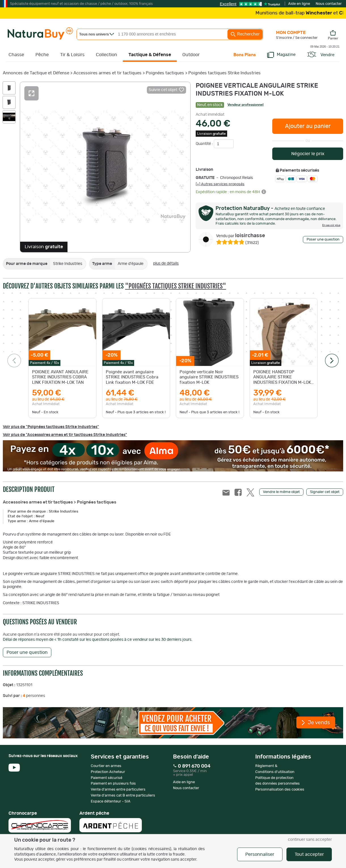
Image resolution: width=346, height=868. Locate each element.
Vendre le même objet (281, 492)
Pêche (42, 55)
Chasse (16, 55)
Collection (106, 55)
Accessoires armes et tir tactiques (107, 73)
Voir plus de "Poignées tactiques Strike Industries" (51, 427)
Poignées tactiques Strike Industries (224, 73)
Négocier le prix (308, 154)
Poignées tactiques (165, 73)
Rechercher (245, 34)
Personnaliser (260, 854)
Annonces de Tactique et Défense (36, 73)
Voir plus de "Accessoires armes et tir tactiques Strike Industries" (65, 435)
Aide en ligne (299, 4)
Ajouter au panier (308, 126)
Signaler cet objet (325, 492)
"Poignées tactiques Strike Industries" (176, 286)
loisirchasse (240, 236)
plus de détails (166, 264)
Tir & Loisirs (72, 55)
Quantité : (205, 144)
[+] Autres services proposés (220, 184)
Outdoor (191, 55)
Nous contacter (329, 4)
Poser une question (323, 240)
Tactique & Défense (150, 55)
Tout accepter (309, 854)
